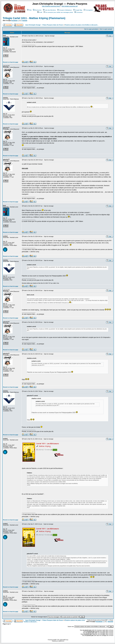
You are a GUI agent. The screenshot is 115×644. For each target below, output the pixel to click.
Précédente (14, 21)
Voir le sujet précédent (91, 29)
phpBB (55, 640)
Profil (40, 12)
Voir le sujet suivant (106, 29)
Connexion (78, 12)
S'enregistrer (88, 10)
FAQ (29, 10)
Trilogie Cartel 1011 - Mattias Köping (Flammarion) (34, 18)
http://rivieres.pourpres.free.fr (51, 6)
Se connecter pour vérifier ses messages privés (58, 12)
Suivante (25, 21)
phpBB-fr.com (61, 641)
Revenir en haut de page (11, 62)
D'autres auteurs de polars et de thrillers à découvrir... (82, 25)
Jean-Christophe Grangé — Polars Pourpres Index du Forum (44, 25)
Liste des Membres (49, 10)
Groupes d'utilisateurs (64, 10)
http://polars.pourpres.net (70, 6)
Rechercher (37, 10)
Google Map (78, 10)
